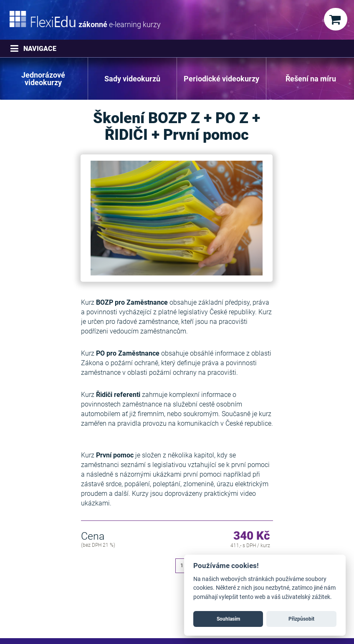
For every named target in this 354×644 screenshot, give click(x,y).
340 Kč (252, 536)
